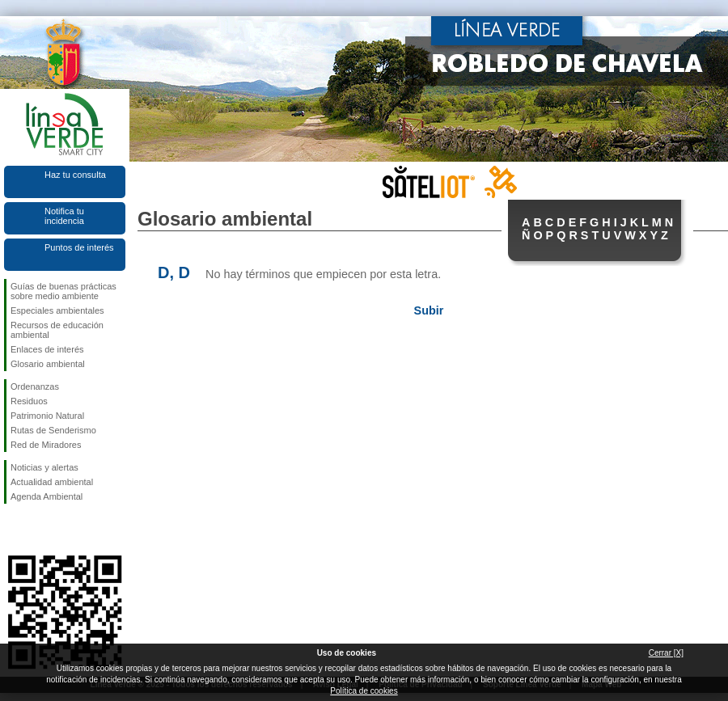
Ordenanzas (35, 386)
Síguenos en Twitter (40, 530)
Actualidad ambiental (52, 482)
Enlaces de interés (47, 349)
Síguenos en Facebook (14, 530)
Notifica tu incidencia (64, 216)
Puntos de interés (79, 247)
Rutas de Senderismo (53, 430)
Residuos (29, 401)
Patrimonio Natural (47, 416)
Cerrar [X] (666, 653)
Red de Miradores (46, 445)
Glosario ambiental (48, 364)
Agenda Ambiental (47, 496)
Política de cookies (364, 691)
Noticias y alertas (44, 467)
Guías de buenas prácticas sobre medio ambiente (63, 291)
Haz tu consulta (75, 175)
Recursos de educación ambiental (57, 330)
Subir (429, 310)
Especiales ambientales (57, 310)
